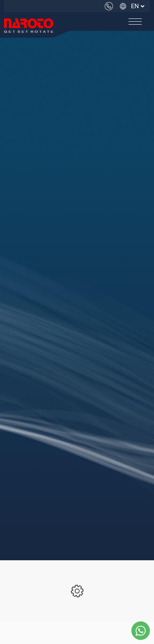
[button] (135, 22)
